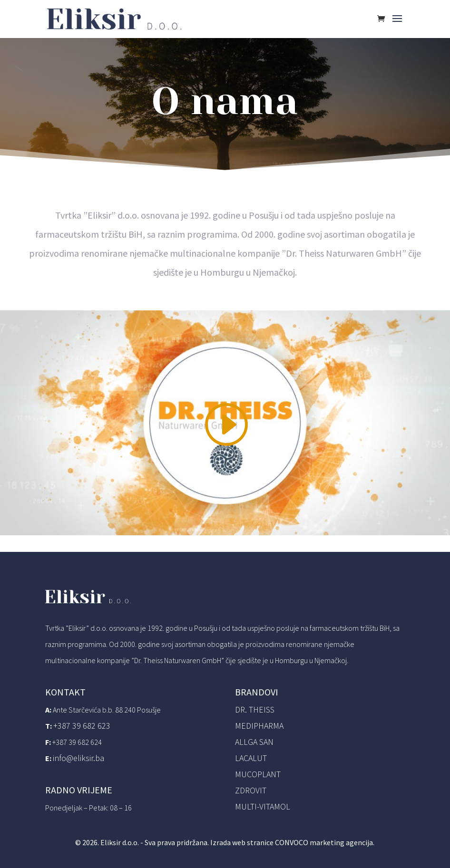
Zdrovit (251, 790)
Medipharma (259, 726)
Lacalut (251, 758)
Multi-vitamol (263, 806)
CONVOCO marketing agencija (324, 842)
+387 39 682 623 (82, 726)
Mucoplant (258, 774)
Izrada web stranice (242, 842)
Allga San (254, 742)
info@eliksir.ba (78, 758)
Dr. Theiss (255, 709)
